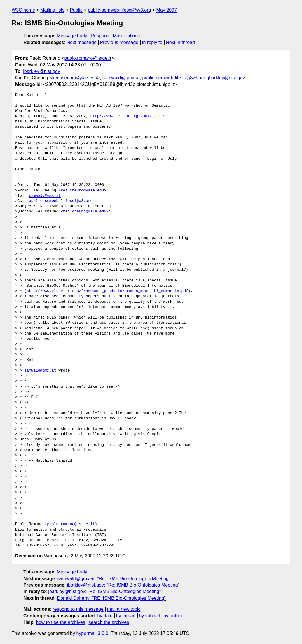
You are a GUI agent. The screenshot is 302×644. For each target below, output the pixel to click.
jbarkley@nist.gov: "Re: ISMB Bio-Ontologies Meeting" (123, 585)
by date (105, 616)
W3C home (23, 10)
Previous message (119, 42)
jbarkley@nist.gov (42, 71)
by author (173, 616)
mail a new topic (124, 609)
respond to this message (78, 609)
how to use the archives (61, 622)
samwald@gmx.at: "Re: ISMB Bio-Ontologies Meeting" (114, 579)
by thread (126, 616)
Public (76, 10)
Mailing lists (52, 10)
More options (126, 36)
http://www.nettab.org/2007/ (121, 116)
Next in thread (180, 42)
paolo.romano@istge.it (88, 58)
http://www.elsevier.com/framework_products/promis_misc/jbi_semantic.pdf (107, 291)
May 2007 (167, 10)
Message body (72, 36)
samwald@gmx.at (121, 78)
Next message (82, 42)
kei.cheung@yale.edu (75, 78)
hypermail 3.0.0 (92, 633)
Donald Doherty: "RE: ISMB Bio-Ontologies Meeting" (111, 598)
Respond (100, 36)
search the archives (109, 622)
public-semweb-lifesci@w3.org (119, 10)
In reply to (152, 42)
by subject (149, 616)
